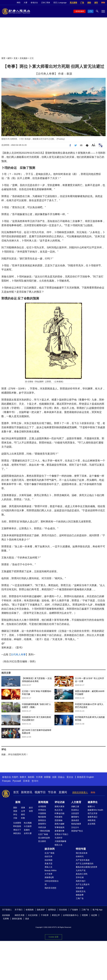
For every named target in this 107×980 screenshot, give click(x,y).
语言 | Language (60, 3)
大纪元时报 (33, 915)
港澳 (23, 808)
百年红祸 (80, 877)
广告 (82, 3)
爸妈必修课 (76, 824)
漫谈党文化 (81, 891)
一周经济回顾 (44, 831)
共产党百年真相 (83, 860)
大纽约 (15, 777)
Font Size (93, 145)
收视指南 (30, 910)
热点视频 (28, 823)
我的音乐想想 (50, 888)
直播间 (63, 792)
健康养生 (93, 802)
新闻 (18, 802)
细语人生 (59, 845)
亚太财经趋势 (44, 838)
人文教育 (76, 802)
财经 (23, 814)
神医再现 (92, 820)
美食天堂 (48, 864)
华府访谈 (42, 827)
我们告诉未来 (82, 853)
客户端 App (97, 910)
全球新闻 (42, 806)
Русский (17, 781)
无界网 (6, 919)
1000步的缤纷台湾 (52, 883)
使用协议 (52, 910)
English (90, 777)
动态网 (94, 915)
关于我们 (19, 910)
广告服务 (74, 910)
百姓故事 (80, 888)
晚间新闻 (42, 817)
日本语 (26, 781)
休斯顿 (47, 777)
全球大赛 (28, 833)
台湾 (23, 811)
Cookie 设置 (53, 937)
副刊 (9, 58)
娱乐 (31, 808)
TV (91, 11)
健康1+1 (91, 806)
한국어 (35, 781)
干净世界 (45, 915)
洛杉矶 (31, 777)
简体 (48, 3)
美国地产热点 (77, 831)
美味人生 (48, 867)
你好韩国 (48, 860)
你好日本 (48, 856)
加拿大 (23, 777)
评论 (15, 814)
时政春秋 (59, 817)
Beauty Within (51, 870)
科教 (23, 818)
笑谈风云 (75, 810)
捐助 (89, 3)
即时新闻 (17, 826)
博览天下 (17, 830)
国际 (15, 808)
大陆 (15, 818)
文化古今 (75, 827)
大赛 (25, 3)
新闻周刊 (42, 824)
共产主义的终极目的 (85, 864)
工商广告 (80, 898)
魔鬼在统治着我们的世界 (87, 867)
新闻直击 (42, 820)
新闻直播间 (80, 11)
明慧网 (85, 915)
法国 (54, 777)
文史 (16, 58)
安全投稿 (63, 910)
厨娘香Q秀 (49, 877)
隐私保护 (41, 910)
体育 (31, 811)
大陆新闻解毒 (60, 841)
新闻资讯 (27, 792)
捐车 (96, 3)
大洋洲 (39, 777)
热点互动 (59, 810)
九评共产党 (81, 870)
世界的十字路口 (61, 834)
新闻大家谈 (59, 806)
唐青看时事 (59, 831)
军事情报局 (59, 827)
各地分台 (34, 3)
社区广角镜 (43, 834)
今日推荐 (28, 826)
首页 (3, 58)
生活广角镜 (49, 853)
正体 (43, 3)
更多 (27, 919)
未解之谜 (75, 806)
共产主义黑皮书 (83, 884)
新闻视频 (43, 802)
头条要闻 (17, 823)
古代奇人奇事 (18, 655)
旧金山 (61, 777)
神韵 (19, 3)
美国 (15, 811)
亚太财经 (42, 841)
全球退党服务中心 (71, 915)
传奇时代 (80, 856)
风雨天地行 (81, 881)
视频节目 (40, 792)
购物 (103, 3)
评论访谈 (60, 802)
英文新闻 (73, 3)
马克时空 (59, 838)
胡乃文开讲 (93, 813)
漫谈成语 (75, 820)
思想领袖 (59, 820)
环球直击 (42, 810)
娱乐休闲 (50, 849)
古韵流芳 (75, 813)
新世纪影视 (17, 919)
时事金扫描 (59, 813)
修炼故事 (80, 895)
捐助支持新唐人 (80, 792)
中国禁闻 (42, 813)
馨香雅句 (75, 817)
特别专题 (81, 849)
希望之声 (56, 915)
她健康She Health (95, 810)
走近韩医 (92, 824)
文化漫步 (24, 58)
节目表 (52, 792)
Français (6, 781)
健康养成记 (93, 817)
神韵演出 (17, 833)
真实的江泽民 (82, 874)
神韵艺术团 (20, 915)
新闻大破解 (59, 824)
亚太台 (70, 777)
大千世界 (48, 874)
